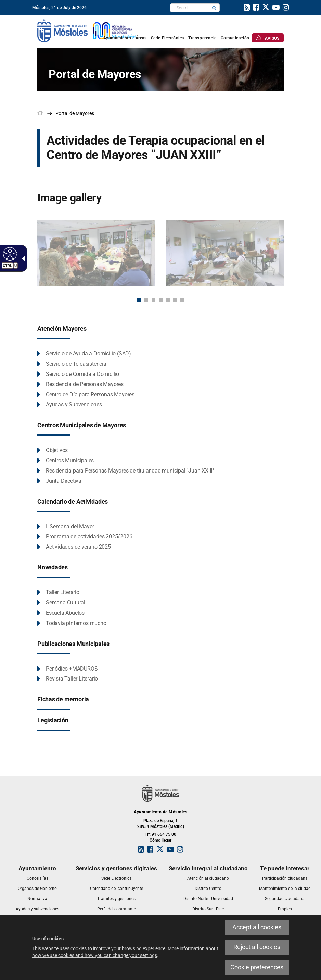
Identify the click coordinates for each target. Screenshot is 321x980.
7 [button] (182, 300)
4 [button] (161, 300)
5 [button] (168, 300)
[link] (9, 254)
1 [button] (139, 300)
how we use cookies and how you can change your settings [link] (95, 955)
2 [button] (146, 300)
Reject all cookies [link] (257, 947)
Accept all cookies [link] (257, 927)
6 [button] (175, 300)
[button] (214, 8)
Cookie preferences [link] (257, 967)
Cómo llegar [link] (160, 840)
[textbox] (190, 8)
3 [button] (153, 300)
